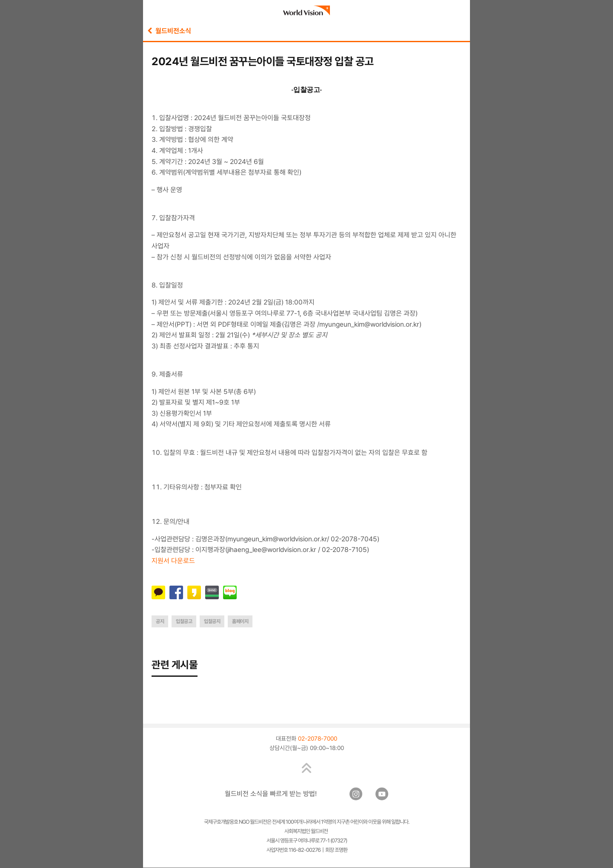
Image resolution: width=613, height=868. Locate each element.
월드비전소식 (169, 31)
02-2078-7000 (318, 739)
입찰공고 (184, 621)
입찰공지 (212, 621)
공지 (160, 621)
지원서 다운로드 (173, 561)
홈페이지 (240, 621)
